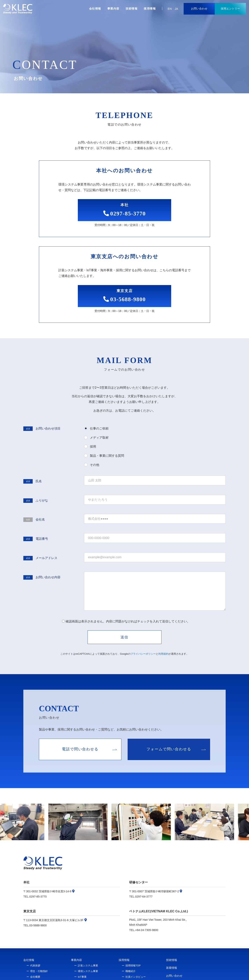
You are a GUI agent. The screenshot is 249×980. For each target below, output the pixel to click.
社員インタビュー (136, 977)
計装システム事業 (88, 966)
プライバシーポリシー (143, 654)
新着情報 (172, 968)
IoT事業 (82, 977)
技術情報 (132, 9)
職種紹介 (131, 971)
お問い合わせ (199, 9)
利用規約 (163, 654)
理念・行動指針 (39, 971)
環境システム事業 (88, 971)
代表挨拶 (35, 966)
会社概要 (35, 977)
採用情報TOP (133, 966)
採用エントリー (230, 9)
